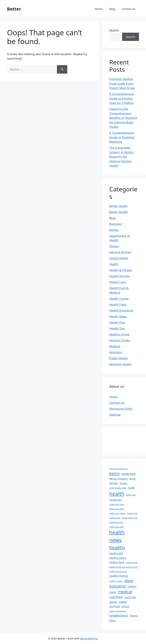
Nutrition (116, 352)
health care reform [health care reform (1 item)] (117, 513)
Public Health (119, 358)
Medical (115, 346)
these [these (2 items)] (113, 620)
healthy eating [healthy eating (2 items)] (118, 558)
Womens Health (120, 364)
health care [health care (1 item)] (131, 495)
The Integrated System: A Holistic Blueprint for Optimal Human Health (122, 157)
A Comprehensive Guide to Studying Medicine (122, 137)
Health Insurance (121, 310)
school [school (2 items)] (125, 606)
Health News (118, 316)
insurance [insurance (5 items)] (118, 586)
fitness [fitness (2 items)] (123, 483)
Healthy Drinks (120, 340)
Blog (112, 9)
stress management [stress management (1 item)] (118, 611)
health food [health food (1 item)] (132, 513)
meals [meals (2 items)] (113, 592)
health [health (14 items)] (117, 494)
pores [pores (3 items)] (113, 602)
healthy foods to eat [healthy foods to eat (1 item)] (118, 571)
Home (99, 9)
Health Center (119, 298)
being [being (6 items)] (114, 473)
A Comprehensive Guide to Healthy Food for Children (122, 98)
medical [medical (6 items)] (125, 591)
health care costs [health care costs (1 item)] (117, 504)
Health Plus (117, 322)
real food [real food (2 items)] (115, 606)
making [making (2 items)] (132, 586)
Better (14, 9)
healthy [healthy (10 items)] (117, 547)
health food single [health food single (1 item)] (130, 518)
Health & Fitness (121, 270)
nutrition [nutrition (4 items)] (116, 597)
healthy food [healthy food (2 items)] (117, 562)
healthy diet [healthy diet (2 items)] (116, 553)
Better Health (119, 206)
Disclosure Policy (121, 409)
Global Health (119, 258)
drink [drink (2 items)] (132, 479)
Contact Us (129, 9)
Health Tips (117, 328)
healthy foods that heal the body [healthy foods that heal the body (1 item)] (124, 567)
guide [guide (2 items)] (131, 488)
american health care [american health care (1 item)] (119, 469)
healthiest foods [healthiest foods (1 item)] (116, 522)
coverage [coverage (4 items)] (128, 474)
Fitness (114, 246)
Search (114, 30)
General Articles (120, 252)
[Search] (62, 69)
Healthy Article (119, 334)
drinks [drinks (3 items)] (114, 483)
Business (115, 224)
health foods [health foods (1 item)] (115, 518)
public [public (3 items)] (123, 602)
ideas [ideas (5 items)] (129, 580)
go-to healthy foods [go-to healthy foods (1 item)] (118, 488)
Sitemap (115, 415)
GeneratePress (89, 638)
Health (114, 264)
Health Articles (119, 276)
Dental (114, 230)
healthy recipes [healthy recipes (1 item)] (116, 581)
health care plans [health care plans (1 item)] (117, 509)
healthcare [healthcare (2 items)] (116, 500)
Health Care (118, 282)
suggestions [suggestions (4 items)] (119, 615)
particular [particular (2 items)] (130, 597)
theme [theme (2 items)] (134, 616)
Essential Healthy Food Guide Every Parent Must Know (122, 83)
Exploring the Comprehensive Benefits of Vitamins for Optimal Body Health (123, 118)
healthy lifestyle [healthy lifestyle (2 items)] (119, 576)
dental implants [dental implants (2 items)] (119, 479)
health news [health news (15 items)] (117, 536)
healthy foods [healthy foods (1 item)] (132, 563)
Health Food (118, 304)
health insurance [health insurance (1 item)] (117, 527)
